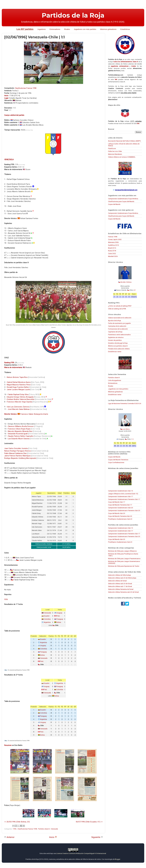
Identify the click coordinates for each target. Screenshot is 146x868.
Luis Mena (126, 429)
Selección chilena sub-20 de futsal (120, 584)
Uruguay (59, 613)
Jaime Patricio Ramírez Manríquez (18, 456)
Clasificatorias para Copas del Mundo (121, 201)
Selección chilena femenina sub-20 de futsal (123, 592)
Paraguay (60, 619)
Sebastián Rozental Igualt (18, 434)
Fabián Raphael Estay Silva (18, 394)
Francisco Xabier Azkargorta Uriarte (34, 414)
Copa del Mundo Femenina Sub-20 (120, 516)
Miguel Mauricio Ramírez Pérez (19, 385)
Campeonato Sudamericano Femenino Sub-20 (124, 510)
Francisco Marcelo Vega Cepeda (19, 402)
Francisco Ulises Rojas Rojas (19, 429)
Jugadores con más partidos (85, 29)
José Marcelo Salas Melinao (19, 409)
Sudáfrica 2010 (113, 245)
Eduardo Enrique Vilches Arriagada (20, 397)
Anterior (9, 837)
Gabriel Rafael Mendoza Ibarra (19, 382)
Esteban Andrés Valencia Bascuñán (21, 399)
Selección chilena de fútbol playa (119, 575)
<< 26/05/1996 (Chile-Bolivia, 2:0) (17, 822)
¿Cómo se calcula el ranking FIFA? (120, 306)
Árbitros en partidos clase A (118, 346)
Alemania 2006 (113, 242)
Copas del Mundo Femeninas (118, 460)
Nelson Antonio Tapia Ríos (17, 377)
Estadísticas (125, 29)
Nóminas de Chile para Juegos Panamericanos (124, 558)
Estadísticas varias (115, 352)
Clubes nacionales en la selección (120, 318)
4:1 (135, 290)
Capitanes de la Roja (115, 332)
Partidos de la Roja (73, 15)
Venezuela (47, 613)
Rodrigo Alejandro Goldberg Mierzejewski (20, 458)
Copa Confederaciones (116, 462)
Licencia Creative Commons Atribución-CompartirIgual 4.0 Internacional (81, 853)
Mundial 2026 (113, 256)
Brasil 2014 (112, 248)
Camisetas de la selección (117, 326)
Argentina (47, 622)
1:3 (132, 439)
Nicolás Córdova (126, 282)
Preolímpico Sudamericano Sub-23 (120, 519)
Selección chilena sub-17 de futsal (120, 586)
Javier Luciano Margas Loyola (18, 390)
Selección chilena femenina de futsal (121, 589)
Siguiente (97, 837)
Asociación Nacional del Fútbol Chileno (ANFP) (124, 141)
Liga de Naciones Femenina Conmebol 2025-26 (125, 403)
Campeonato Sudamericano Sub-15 (121, 491)
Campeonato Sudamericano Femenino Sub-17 (124, 499)
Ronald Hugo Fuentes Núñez (18, 387)
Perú (58, 616)
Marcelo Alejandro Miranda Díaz (20, 431)
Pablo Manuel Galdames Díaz (16, 453)
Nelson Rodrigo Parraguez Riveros (18, 451)
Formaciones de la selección (118, 329)
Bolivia (59, 622)
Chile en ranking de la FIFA (117, 309)
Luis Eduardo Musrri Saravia (19, 439)
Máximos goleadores (108, 29)
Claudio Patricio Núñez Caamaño (21, 436)
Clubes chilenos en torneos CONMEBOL (122, 157)
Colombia (47, 619)
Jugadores (41, 29)
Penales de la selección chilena (119, 349)
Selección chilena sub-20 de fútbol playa (122, 578)
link (116, 79)
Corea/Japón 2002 (115, 239)
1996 (15, 829)
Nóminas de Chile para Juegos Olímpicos (122, 551)
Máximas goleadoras (115, 392)
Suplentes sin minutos (116, 337)
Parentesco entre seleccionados (119, 335)
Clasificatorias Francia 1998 (26, 88)
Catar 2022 (112, 253)
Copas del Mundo (114, 204)
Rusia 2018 (112, 251)
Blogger (117, 859)
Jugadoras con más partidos (118, 389)
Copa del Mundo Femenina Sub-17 (120, 505)
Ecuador (47, 616)
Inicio (53, 837)
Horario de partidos (115, 340)
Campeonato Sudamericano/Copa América (123, 199)
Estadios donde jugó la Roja (118, 343)
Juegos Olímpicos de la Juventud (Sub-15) (123, 494)
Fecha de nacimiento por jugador (119, 323)
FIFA (6, 599)
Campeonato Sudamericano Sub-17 (121, 496)
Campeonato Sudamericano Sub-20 (121, 508)
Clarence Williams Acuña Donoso (21, 426)
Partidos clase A (44, 829)
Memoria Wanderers (115, 154)
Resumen (8, 745)
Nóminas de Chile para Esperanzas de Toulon (124, 566)
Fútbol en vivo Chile (115, 151)
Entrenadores (55, 29)
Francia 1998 (113, 237)
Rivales (67, 29)
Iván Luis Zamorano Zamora (18, 407)
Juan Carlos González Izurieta (16, 448)
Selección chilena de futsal (117, 581)
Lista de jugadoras (115, 380)
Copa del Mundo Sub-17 (117, 502)
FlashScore (112, 148)
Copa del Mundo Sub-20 (117, 513)
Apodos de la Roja (115, 320)
